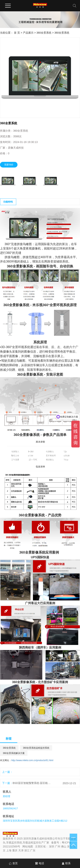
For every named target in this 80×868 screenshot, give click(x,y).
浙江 (27, 850)
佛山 (64, 846)
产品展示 (28, 33)
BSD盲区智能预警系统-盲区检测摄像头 (32, 783)
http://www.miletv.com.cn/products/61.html (32, 760)
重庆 (15, 850)
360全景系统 (44, 33)
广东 (33, 850)
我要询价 (9, 165)
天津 (21, 850)
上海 (9, 850)
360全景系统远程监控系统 (36, 748)
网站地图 (28, 846)
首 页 (17, 33)
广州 (58, 846)
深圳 (52, 846)
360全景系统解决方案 (14, 753)
